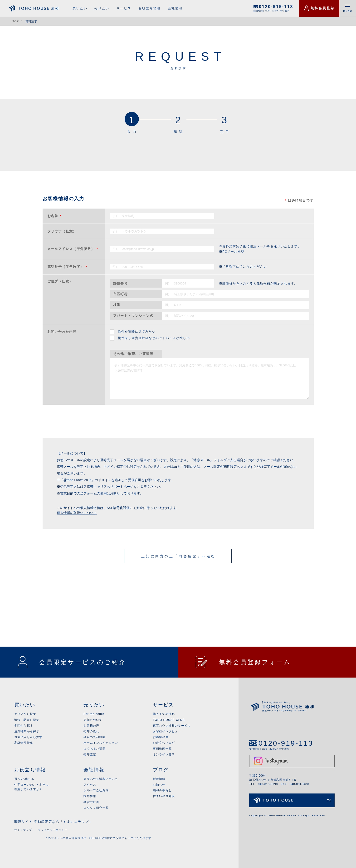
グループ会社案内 (96, 790)
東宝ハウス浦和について (101, 779)
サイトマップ (23, 830)
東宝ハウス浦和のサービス (172, 726)
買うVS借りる (24, 779)
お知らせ (159, 785)
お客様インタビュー (167, 731)
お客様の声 (91, 726)
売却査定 (90, 754)
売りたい (102, 8)
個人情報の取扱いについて (77, 513)
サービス (124, 8)
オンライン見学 (164, 754)
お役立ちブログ (164, 743)
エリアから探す (25, 714)
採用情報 (90, 796)
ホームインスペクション (101, 743)
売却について (93, 720)
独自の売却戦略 (94, 737)
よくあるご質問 (94, 749)
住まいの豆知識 (164, 796)
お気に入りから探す (28, 737)
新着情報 (159, 779)
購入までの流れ (164, 714)
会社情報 (175, 8)
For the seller (94, 714)
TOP (16, 21)
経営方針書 (91, 802)
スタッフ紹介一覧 (96, 808)
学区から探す (24, 726)
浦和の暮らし (162, 790)
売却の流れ (91, 731)
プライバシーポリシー (53, 830)
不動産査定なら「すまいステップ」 (63, 822)
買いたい (80, 8)
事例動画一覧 (162, 749)
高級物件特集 (24, 743)
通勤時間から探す (27, 731)
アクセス (90, 785)
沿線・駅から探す (27, 720)
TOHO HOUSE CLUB (169, 720)
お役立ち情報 (150, 8)
